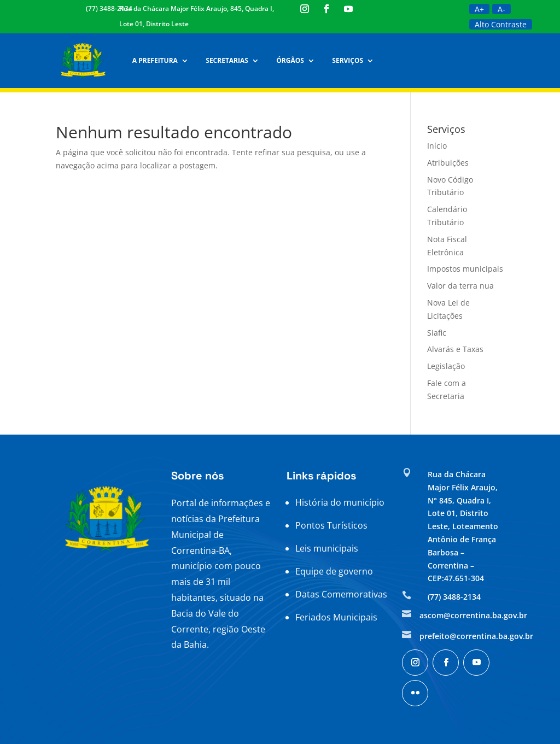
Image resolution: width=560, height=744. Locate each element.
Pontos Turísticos (331, 525)
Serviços (345, 60)
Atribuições (448, 163)
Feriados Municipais (336, 617)
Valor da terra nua (460, 286)
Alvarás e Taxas (455, 349)
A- (501, 9)
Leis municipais (327, 548)
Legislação (446, 366)
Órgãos (288, 60)
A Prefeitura (152, 60)
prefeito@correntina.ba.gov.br (476, 636)
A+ (479, 9)
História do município (340, 502)
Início (437, 146)
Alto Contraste (501, 24)
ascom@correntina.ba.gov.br (473, 615)
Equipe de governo (334, 571)
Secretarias (224, 60)
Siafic (437, 333)
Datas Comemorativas (341, 594)
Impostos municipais (465, 269)
